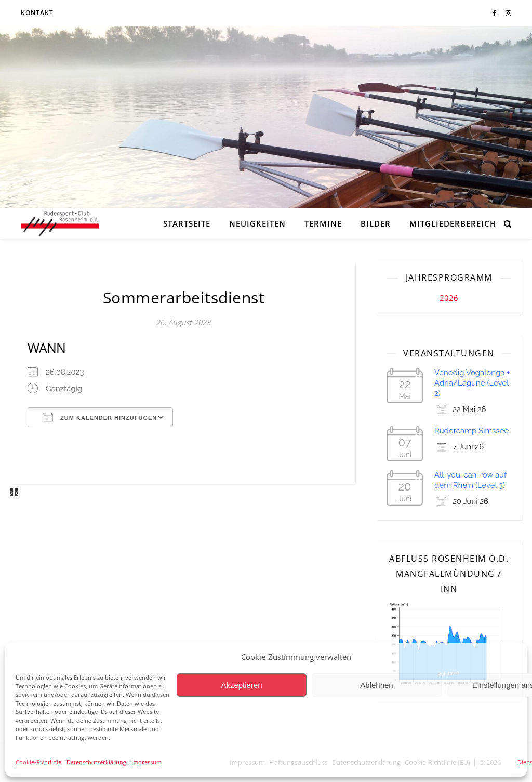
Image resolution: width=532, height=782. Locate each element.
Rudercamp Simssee (471, 431)
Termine (323, 223)
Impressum (147, 762)
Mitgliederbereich (453, 223)
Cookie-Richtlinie (38, 762)
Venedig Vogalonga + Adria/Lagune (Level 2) (472, 383)
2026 (449, 298)
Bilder (376, 223)
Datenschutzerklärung (96, 762)
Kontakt (37, 13)
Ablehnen (376, 685)
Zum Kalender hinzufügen (100, 417)
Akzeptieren (241, 685)
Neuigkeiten (257, 223)
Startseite (187, 223)
